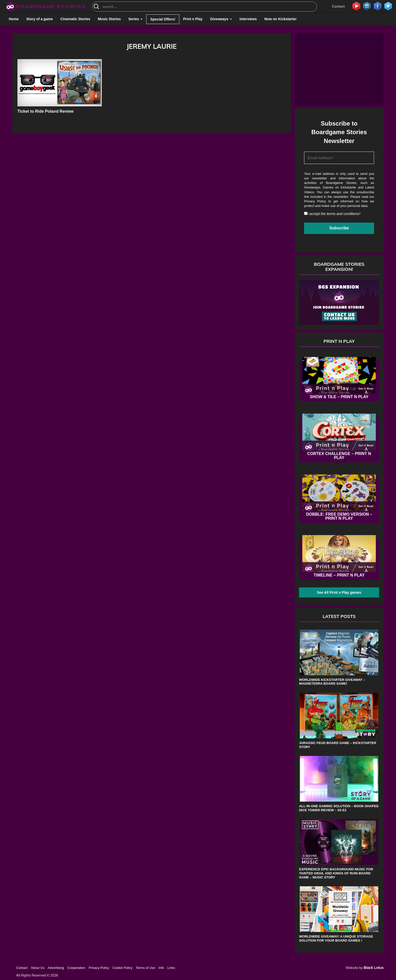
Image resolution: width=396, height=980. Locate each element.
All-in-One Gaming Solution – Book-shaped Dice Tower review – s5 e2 (339, 808)
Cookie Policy (122, 968)
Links (171, 968)
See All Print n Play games (339, 592)
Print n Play (193, 19)
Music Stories (109, 19)
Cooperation (76, 968)
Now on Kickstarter (281, 19)
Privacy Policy (315, 201)
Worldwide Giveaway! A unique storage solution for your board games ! (336, 938)
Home (14, 19)
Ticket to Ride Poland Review (45, 111)
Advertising (56, 968)
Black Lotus (374, 968)
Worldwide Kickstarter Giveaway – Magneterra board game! (332, 682)
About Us (38, 968)
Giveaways (221, 19)
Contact (338, 6)
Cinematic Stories (75, 19)
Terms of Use (146, 968)
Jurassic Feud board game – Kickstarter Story (338, 745)
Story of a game (40, 19)
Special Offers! (163, 19)
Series (135, 19)
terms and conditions (343, 214)
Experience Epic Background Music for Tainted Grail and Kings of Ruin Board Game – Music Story (336, 873)
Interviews (248, 19)
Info (161, 968)
